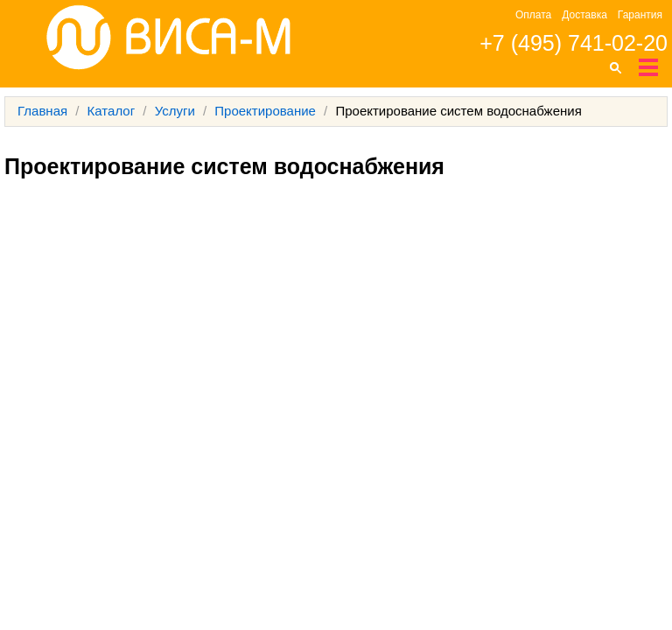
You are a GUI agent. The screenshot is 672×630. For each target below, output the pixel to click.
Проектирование (265, 111)
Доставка (584, 15)
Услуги (175, 111)
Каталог (112, 111)
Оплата (533, 15)
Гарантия (640, 15)
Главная (42, 111)
